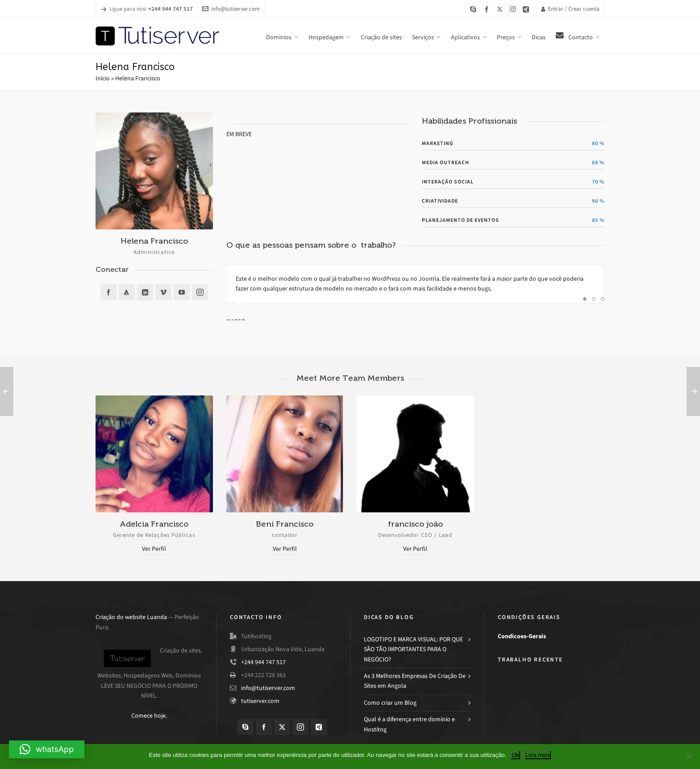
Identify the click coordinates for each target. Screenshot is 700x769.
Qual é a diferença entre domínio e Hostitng (409, 724)
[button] (47, 749)
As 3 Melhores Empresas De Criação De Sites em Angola (415, 681)
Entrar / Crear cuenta (570, 9)
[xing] (527, 9)
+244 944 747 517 (263, 662)
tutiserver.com (260, 701)
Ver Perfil (154, 549)
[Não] (689, 757)
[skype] (475, 9)
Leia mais (538, 755)
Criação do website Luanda (131, 617)
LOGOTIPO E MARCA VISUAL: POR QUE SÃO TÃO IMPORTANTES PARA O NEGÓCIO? (413, 649)
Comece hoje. (149, 716)
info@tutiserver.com (231, 9)
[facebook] (488, 9)
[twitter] (501, 9)
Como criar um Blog (390, 703)
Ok (515, 755)
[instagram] (514, 9)
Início (103, 78)
